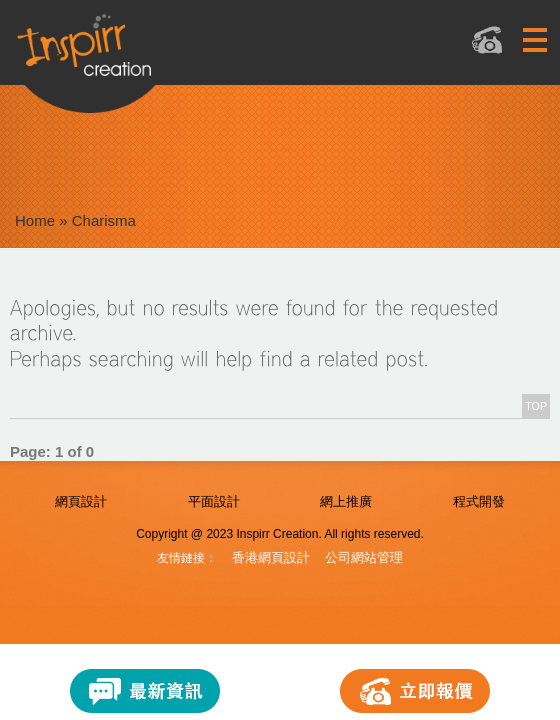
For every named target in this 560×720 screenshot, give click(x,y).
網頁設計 (81, 501)
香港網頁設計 (271, 557)
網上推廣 (346, 501)
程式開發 (479, 501)
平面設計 (214, 501)
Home (35, 220)
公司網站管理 (364, 557)
